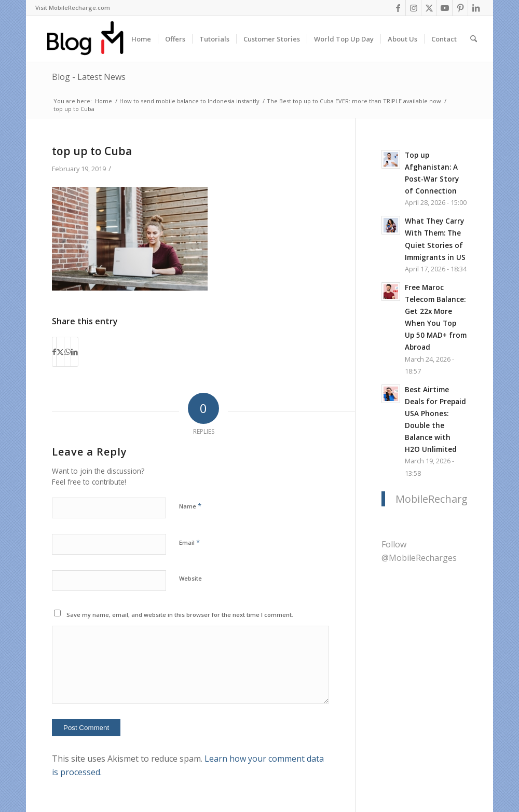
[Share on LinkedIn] (74, 352)
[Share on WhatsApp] (67, 352)
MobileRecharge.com (446, 499)
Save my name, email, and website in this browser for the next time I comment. (180, 615)
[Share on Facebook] (54, 352)
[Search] (474, 39)
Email (189, 542)
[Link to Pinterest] (460, 8)
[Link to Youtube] (445, 8)
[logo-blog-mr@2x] (91, 39)
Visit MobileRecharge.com (73, 8)
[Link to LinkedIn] (476, 8)
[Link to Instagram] (413, 8)
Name (190, 506)
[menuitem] (73, 8)
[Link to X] (429, 8)
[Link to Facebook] (398, 8)
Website (190, 578)
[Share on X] (60, 352)
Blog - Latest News (89, 77)
